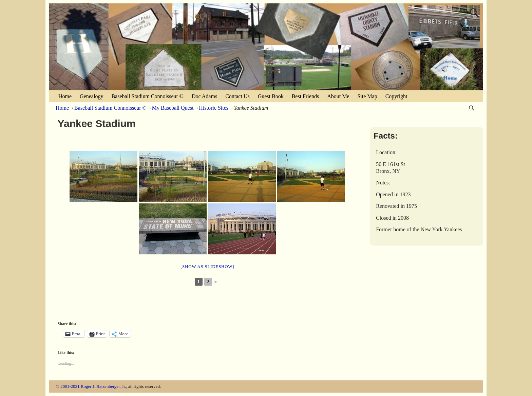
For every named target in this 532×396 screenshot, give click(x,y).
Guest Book (271, 96)
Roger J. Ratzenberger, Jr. (103, 386)
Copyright (396, 96)
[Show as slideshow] (207, 266)
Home (65, 96)
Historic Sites (214, 108)
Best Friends (305, 96)
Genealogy (91, 96)
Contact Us (237, 96)
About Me (338, 96)
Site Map (367, 96)
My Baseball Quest (173, 108)
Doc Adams (204, 96)
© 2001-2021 (68, 386)
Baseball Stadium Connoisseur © (147, 96)
